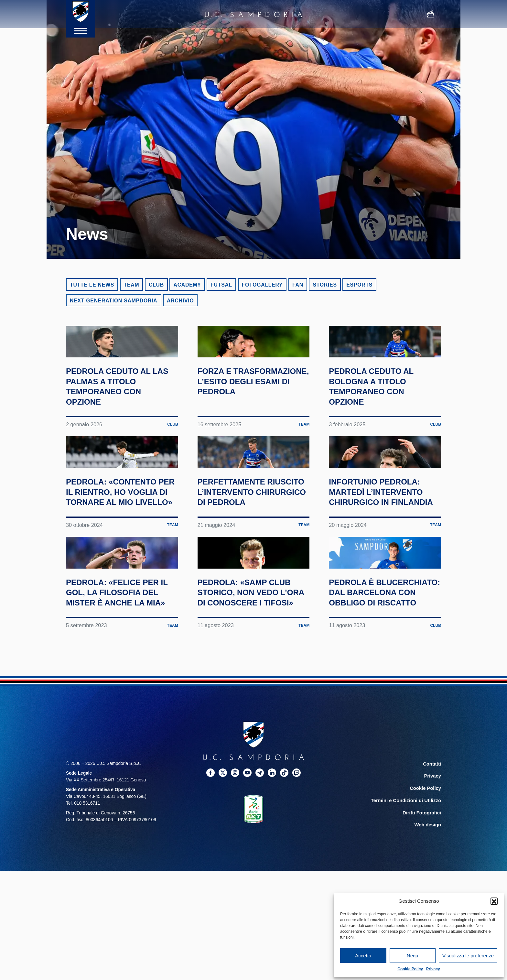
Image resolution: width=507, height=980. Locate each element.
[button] (494, 901)
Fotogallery (262, 285)
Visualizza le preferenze (468, 956)
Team (132, 285)
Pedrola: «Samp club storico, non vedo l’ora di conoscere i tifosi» (251, 732)
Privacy (433, 969)
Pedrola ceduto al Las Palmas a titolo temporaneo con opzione (121, 424)
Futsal (221, 285)
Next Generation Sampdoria (114, 301)
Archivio (180, 301)
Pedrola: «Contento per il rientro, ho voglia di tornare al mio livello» (118, 578)
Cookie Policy (410, 969)
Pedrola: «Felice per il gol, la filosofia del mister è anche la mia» (115, 737)
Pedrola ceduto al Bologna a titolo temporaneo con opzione (382, 424)
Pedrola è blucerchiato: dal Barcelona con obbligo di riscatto (383, 732)
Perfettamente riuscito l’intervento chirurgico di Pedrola (240, 578)
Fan (298, 285)
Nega (413, 956)
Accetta (363, 956)
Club (156, 285)
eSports (359, 285)
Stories (325, 285)
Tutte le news (92, 285)
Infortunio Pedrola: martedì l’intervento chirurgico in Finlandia (378, 578)
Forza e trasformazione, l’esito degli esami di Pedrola (249, 424)
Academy (187, 285)
